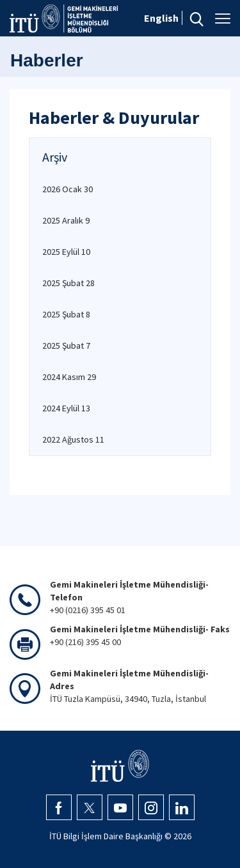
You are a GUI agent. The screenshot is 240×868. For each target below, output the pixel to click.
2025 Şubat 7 (66, 346)
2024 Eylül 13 (66, 408)
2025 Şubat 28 (68, 283)
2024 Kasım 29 (69, 377)
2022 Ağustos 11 (73, 439)
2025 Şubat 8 (66, 314)
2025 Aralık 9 (66, 220)
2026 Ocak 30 (68, 189)
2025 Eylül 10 (66, 252)
